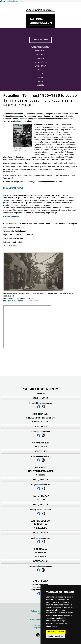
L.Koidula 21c (41, 528)
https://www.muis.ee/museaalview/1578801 (21, 301)
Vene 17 (41, 393)
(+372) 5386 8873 (40, 426)
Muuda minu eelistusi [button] (55, 636)
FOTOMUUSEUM (41, 443)
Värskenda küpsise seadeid (12, 1)
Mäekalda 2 (40, 500)
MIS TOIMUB (40, 55)
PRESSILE (41, 74)
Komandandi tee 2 (41, 422)
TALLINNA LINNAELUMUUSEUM (41, 389)
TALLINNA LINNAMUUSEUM (41, 47)
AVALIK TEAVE (40, 66)
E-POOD (41, 78)
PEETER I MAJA (40, 496)
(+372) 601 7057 (40, 533)
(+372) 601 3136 (40, 505)
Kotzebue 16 (41, 556)
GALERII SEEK (40, 581)
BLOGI (40, 81)
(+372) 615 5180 (40, 398)
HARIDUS (40, 58)
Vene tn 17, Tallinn (41, 40)
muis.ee (18, 121)
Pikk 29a (40, 475)
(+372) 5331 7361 (40, 451)
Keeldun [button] (61, 632)
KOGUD (41, 70)
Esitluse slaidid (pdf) (12, 216)
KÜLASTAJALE (41, 51)
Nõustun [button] (51, 632)
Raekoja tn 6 (41, 447)
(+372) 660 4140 (40, 480)
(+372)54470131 (40, 561)
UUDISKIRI (40, 85)
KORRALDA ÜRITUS (40, 62)
